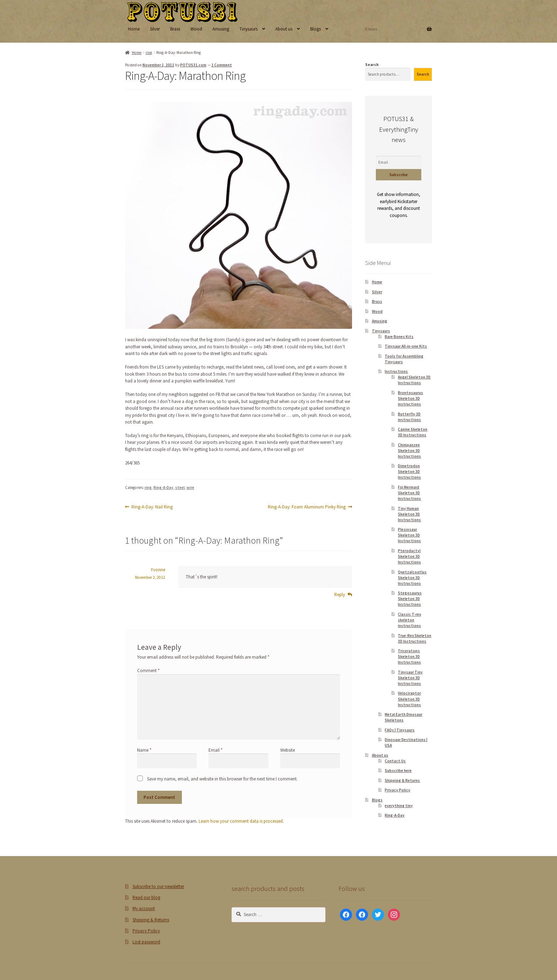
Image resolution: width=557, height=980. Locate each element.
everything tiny (399, 806)
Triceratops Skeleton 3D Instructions (409, 657)
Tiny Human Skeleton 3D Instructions (409, 514)
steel (180, 488)
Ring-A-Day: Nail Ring (152, 507)
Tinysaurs (248, 29)
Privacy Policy (398, 790)
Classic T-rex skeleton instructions (409, 620)
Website (288, 750)
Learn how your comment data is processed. (241, 821)
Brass (175, 29)
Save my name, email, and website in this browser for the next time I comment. (222, 779)
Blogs (315, 29)
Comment (148, 671)
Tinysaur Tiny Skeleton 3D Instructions (410, 678)
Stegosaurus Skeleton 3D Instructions (410, 599)
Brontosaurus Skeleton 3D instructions (410, 398)
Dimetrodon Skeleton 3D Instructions (409, 472)
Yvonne (158, 570)
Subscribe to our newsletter (158, 886)
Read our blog (146, 897)
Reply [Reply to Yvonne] (340, 595)
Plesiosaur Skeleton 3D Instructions (409, 535)
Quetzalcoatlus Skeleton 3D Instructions (412, 578)
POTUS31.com (193, 65)
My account (144, 908)
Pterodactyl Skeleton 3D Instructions (409, 556)
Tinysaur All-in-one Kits (406, 346)
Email (215, 750)
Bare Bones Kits (399, 337)
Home (134, 29)
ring (149, 53)
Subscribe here (398, 771)
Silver (155, 29)
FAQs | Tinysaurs (400, 730)
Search (372, 65)
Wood (196, 29)
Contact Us (395, 761)
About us (284, 29)
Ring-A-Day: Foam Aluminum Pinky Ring (307, 507)
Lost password (146, 942)
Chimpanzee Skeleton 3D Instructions (409, 451)
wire (190, 488)
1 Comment (222, 65)
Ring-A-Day (163, 488)
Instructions (396, 371)
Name (144, 750)
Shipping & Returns (402, 780)
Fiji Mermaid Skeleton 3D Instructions (409, 493)
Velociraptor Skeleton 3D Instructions (409, 699)
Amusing (221, 29)
